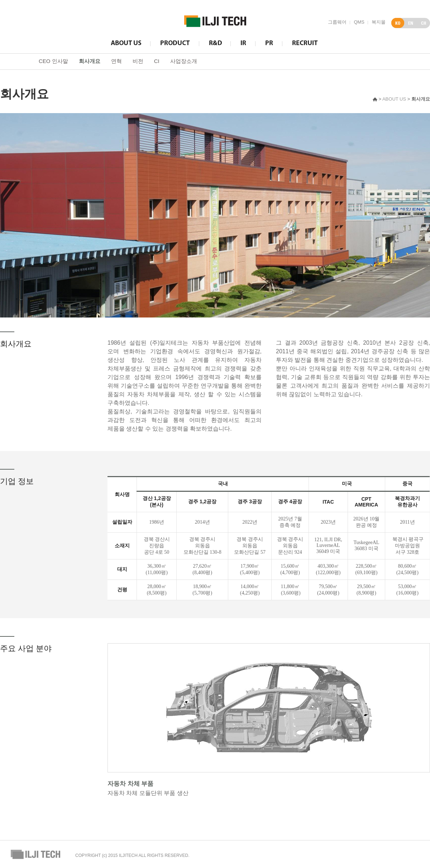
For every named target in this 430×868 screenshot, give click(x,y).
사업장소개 (184, 61)
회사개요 (90, 61)
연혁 (116, 61)
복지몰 (379, 22)
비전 (138, 61)
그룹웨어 (337, 22)
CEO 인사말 (53, 61)
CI (157, 61)
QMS (359, 22)
